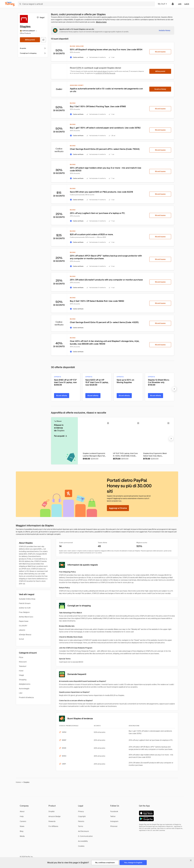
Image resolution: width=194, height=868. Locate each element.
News (22, 826)
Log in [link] (187, 4)
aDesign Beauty (25, 635)
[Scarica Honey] (160, 89)
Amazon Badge (55, 816)
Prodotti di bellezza (26, 697)
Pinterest (114, 826)
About (22, 811)
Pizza (21, 657)
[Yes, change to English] (133, 863)
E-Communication (85, 836)
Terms (81, 826)
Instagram (114, 821)
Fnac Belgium (24, 612)
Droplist (52, 811)
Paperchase (24, 621)
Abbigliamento (25, 684)
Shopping (23, 680)
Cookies (81, 846)
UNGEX (22, 630)
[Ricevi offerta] (62, 396)
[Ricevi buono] (160, 52)
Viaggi (21, 675)
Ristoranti (23, 662)
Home (18, 782)
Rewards (52, 821)
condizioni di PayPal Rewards (105, 73)
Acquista (33, 48)
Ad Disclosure (83, 831)
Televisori (23, 666)
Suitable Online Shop (27, 599)
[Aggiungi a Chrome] (118, 508)
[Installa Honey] (165, 30)
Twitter (113, 816)
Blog (22, 831)
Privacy (81, 811)
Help (22, 816)
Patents (81, 821)
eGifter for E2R (25, 608)
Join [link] (180, 4)
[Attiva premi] (30, 40)
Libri (21, 693)
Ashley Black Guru (26, 617)
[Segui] (41, 17)
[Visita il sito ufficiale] (43, 40)
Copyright (82, 816)
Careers (23, 821)
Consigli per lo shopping (33, 53)
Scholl (21, 639)
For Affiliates (53, 826)
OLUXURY (23, 626)
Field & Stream (25, 603)
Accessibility (83, 841)
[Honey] (10, 4)
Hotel (21, 671)
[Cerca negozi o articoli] (86, 4)
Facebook (114, 811)
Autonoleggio (24, 689)
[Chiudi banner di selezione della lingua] (191, 860)
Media (22, 836)
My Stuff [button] (163, 4)
